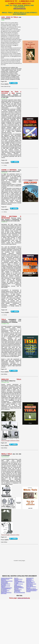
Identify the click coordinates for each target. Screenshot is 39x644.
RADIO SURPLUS (30, 586)
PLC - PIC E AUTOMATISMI (19, 593)
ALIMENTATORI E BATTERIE (7, 578)
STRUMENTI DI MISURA (31, 589)
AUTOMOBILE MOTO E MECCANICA (5, 584)
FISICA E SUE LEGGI (18, 579)
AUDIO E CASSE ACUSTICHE (7, 581)
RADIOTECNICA (29, 583)
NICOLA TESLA (17, 592)
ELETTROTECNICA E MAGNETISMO (5, 591)
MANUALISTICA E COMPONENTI (18, 590)
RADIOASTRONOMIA (30, 582)
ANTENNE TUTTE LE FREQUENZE (5, 580)
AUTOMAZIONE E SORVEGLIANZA (4, 582)
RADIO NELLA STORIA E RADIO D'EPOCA (31, 584)
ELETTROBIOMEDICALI (6, 589)
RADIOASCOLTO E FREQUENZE (30, 581)
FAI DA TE (16, 578)
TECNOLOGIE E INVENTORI (32, 590)
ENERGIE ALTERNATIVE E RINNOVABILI (6, 593)
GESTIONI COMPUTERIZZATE (18, 581)
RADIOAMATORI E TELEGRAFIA (30, 579)
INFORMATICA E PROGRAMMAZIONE (18, 586)
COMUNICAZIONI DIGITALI (6, 588)
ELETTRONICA (4, 590)
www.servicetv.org (20, 9)
